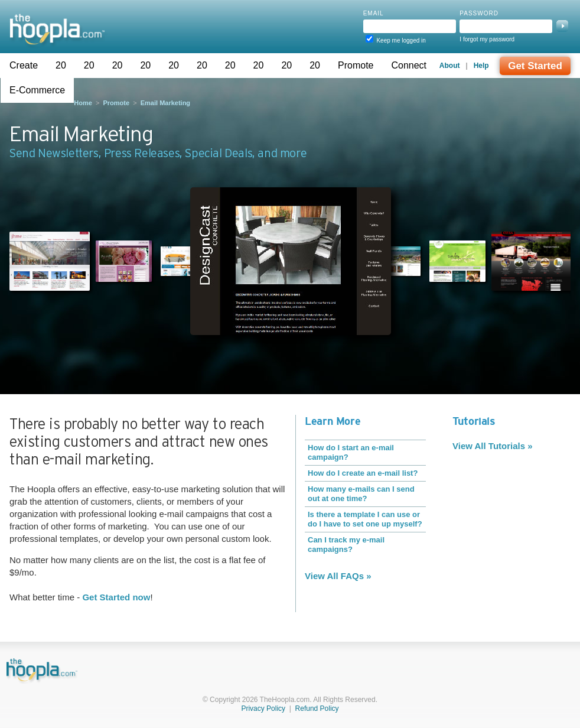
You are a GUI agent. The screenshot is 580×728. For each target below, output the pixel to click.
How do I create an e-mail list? (363, 473)
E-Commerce (37, 90)
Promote (356, 65)
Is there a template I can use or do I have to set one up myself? (365, 519)
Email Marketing (165, 103)
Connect (409, 65)
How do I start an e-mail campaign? (351, 452)
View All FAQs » (338, 576)
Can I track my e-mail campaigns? (346, 545)
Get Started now (116, 597)
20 (61, 65)
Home (83, 103)
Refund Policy (317, 708)
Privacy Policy (263, 708)
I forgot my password (487, 39)
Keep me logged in (401, 40)
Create (24, 65)
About (450, 66)
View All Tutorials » (493, 446)
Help (481, 66)
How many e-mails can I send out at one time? (361, 494)
